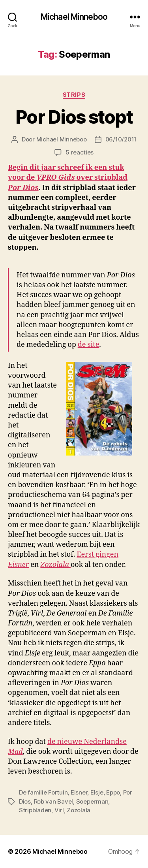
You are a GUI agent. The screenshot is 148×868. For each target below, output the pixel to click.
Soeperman (92, 801)
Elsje (97, 792)
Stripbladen (35, 810)
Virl (59, 810)
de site (89, 345)
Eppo (113, 792)
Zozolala (79, 810)
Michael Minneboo (74, 17)
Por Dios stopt (74, 117)
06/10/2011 (121, 139)
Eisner (79, 792)
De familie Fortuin (43, 792)
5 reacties (80, 152)
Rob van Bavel (54, 801)
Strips (74, 95)
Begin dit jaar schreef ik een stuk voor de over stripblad (68, 178)
